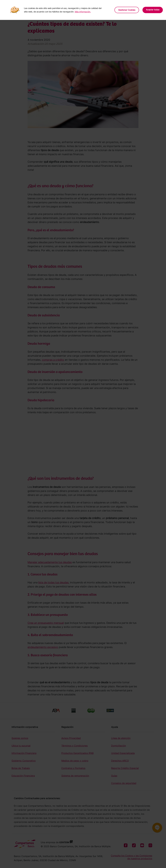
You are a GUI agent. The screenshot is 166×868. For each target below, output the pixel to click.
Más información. (83, 12)
